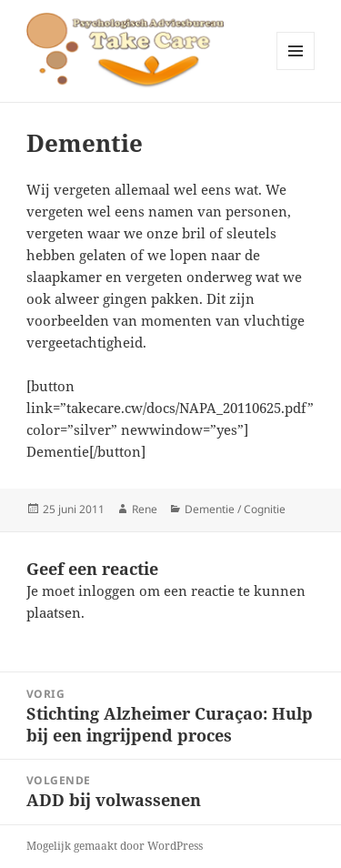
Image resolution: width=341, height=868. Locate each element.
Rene (145, 509)
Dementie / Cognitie (235, 509)
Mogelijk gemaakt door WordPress (115, 846)
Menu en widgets (296, 70)
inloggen (107, 590)
